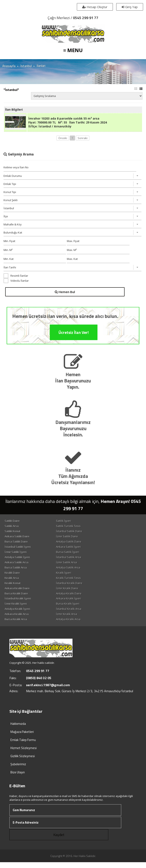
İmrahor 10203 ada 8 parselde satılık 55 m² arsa (64, 120)
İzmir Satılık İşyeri (16, 555)
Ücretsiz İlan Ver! (74, 352)
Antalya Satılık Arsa (77, 571)
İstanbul (26, 66)
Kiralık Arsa (12, 582)
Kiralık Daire (13, 576)
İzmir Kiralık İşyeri (16, 609)
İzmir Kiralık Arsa (76, 619)
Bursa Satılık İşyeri (77, 555)
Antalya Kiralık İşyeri (18, 614)
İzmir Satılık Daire (76, 538)
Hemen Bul (66, 293)
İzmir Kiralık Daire (76, 592)
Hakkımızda (18, 729)
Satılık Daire (13, 522)
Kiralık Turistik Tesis (78, 582)
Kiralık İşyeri (73, 576)
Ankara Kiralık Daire (18, 592)
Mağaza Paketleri (22, 738)
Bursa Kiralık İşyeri (77, 609)
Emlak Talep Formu (23, 746)
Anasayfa (9, 66)
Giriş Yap (129, 7)
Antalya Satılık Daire (78, 544)
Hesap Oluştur (94, 7)
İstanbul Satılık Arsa (78, 560)
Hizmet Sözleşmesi (24, 754)
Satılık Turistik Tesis (77, 528)
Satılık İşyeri (73, 522)
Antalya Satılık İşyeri (18, 560)
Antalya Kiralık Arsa (77, 625)
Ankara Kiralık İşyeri (78, 603)
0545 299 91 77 (86, 18)
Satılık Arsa (12, 528)
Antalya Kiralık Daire (78, 598)
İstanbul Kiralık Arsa (78, 614)
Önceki (63, 139)
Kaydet (59, 840)
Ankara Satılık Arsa (17, 565)
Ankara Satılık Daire (18, 538)
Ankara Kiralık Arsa (17, 619)
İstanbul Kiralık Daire (78, 587)
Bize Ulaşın (18, 778)
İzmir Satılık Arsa (76, 565)
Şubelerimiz (18, 770)
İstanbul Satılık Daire (78, 533)
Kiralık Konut (13, 587)
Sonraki (83, 139)
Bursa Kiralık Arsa (17, 625)
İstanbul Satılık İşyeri (18, 549)
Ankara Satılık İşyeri (78, 549)
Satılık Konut (13, 533)
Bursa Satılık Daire (17, 544)
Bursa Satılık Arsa (16, 571)
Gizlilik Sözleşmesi (23, 762)
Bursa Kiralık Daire (17, 598)
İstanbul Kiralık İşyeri (19, 603)
